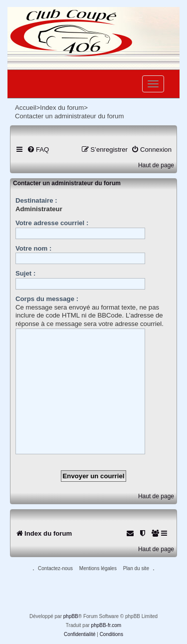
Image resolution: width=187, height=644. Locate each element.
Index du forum (62, 108)
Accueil (26, 108)
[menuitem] (38, 150)
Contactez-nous (55, 568)
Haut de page (156, 165)
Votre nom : (33, 248)
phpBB (71, 616)
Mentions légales (98, 568)
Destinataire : (36, 200)
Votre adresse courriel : (52, 223)
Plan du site (136, 568)
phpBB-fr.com (106, 625)
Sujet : (25, 273)
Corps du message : (47, 299)
